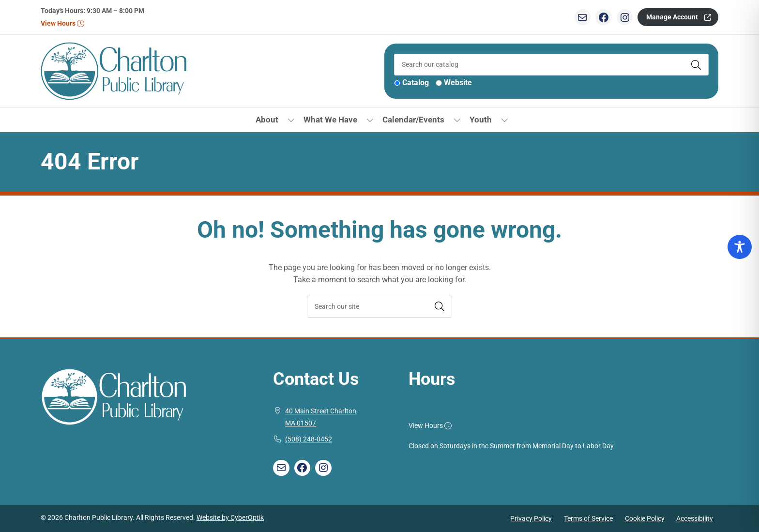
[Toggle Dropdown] (291, 120)
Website (458, 83)
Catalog (416, 83)
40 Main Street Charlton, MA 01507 (321, 418)
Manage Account (672, 17)
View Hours (62, 23)
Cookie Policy (645, 518)
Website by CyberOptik (230, 518)
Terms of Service (588, 518)
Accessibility (695, 518)
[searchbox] (379, 307)
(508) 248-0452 (309, 439)
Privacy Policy (531, 518)
